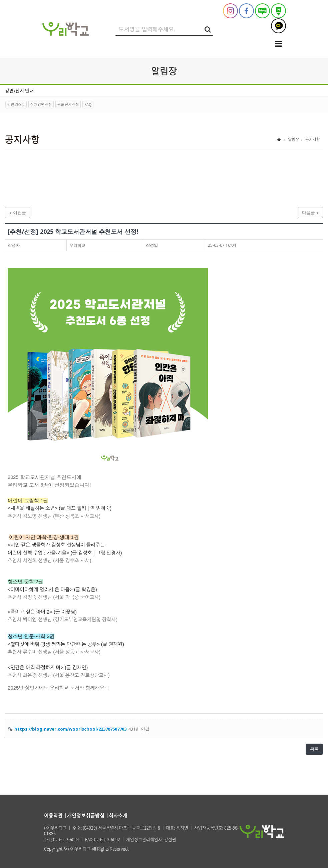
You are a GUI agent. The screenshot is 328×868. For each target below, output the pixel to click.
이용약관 (53, 815)
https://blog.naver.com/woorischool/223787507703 (70, 729)
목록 (314, 749)
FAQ (88, 105)
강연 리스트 (16, 105)
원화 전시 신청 (68, 105)
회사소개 (118, 815)
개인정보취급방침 (86, 815)
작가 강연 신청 (41, 105)
